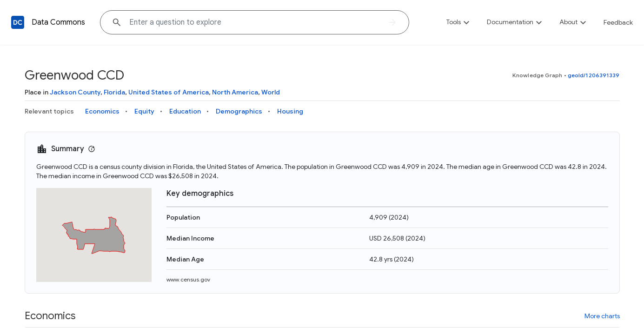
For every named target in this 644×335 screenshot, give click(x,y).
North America (235, 92)
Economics (102, 111)
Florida (114, 92)
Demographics (239, 111)
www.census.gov (188, 279)
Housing (290, 111)
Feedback (618, 22)
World (271, 92)
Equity (144, 111)
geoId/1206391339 (594, 75)
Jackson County (75, 92)
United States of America (169, 92)
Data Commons (58, 22)
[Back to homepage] (18, 22)
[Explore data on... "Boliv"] (255, 22)
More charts (602, 316)
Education (185, 111)
